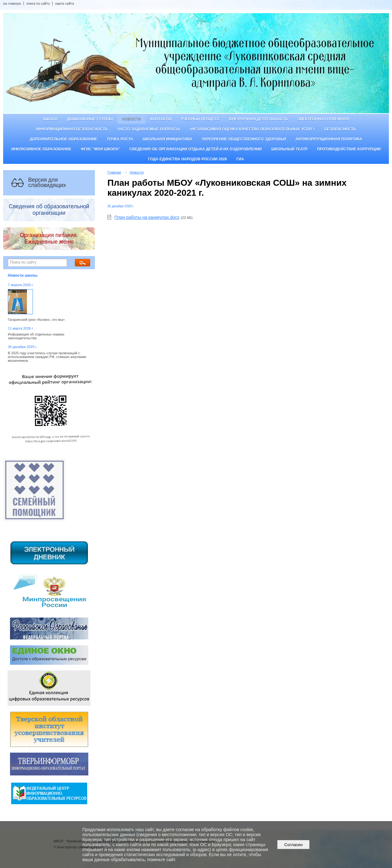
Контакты (161, 119)
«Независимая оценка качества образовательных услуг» (252, 129)
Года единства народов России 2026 (188, 159)
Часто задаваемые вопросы (148, 129)
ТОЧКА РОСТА (120, 139)
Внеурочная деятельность (259, 119)
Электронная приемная (323, 119)
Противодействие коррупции (349, 149)
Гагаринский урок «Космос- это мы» (36, 320)
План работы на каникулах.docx (147, 217)
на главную (12, 3)
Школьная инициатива (168, 139)
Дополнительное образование (63, 139)
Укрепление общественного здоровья (244, 139)
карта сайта (64, 3)
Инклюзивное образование (41, 149)
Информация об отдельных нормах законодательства (36, 336)
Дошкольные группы (90, 119)
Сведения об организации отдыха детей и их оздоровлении (196, 149)
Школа (50, 119)
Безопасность (340, 129)
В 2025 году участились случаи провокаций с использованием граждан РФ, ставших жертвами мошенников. (47, 357)
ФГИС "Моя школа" (101, 149)
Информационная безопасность (72, 129)
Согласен (294, 845)
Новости (132, 119)
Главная (114, 172)
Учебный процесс (200, 119)
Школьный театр (289, 149)
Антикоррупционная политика (329, 139)
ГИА (240, 159)
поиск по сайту (38, 3)
